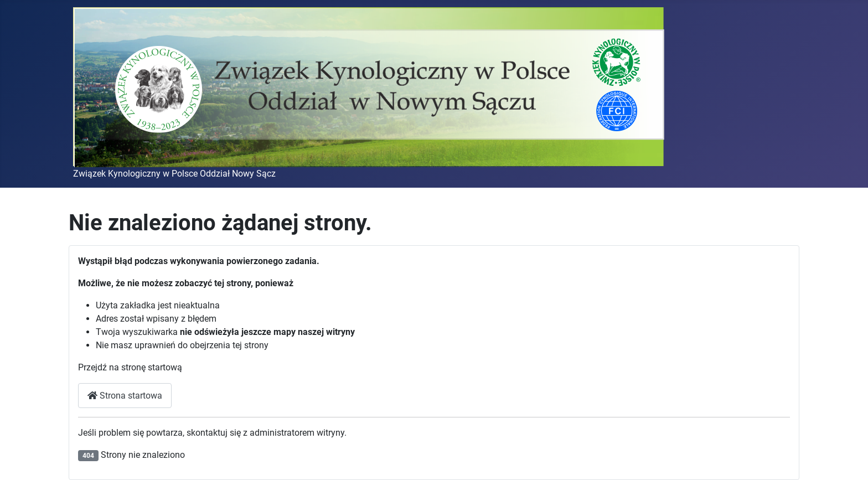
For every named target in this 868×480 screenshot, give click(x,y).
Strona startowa (125, 396)
